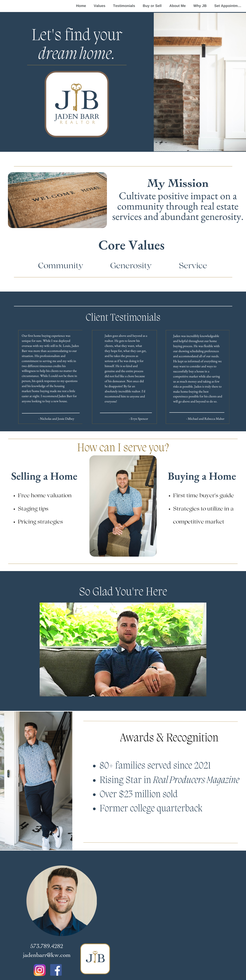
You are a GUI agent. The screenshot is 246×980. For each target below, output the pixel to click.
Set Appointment (229, 6)
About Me (178, 6)
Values (99, 6)
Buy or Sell (152, 6)
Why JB (200, 6)
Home (81, 6)
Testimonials (124, 6)
